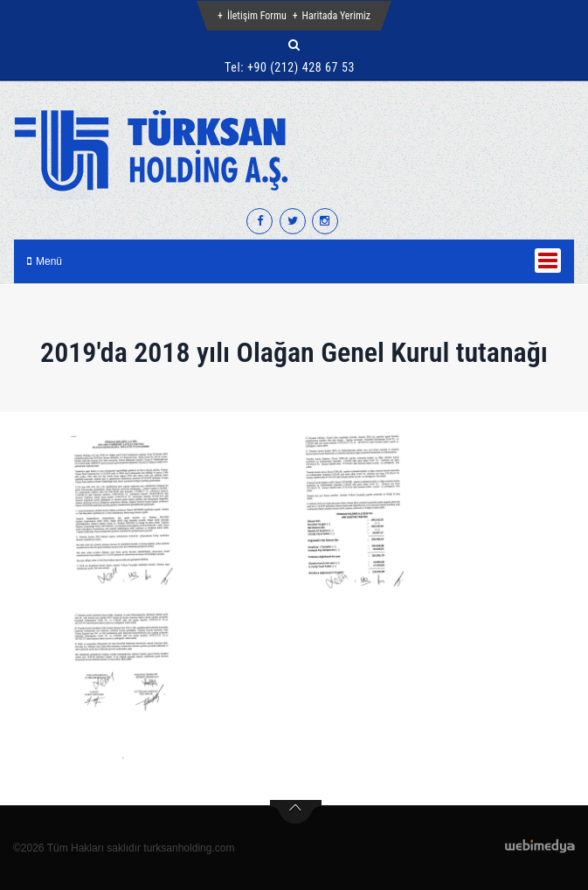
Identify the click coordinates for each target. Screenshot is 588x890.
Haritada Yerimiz (336, 16)
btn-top (296, 812)
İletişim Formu (257, 16)
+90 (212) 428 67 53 (301, 67)
